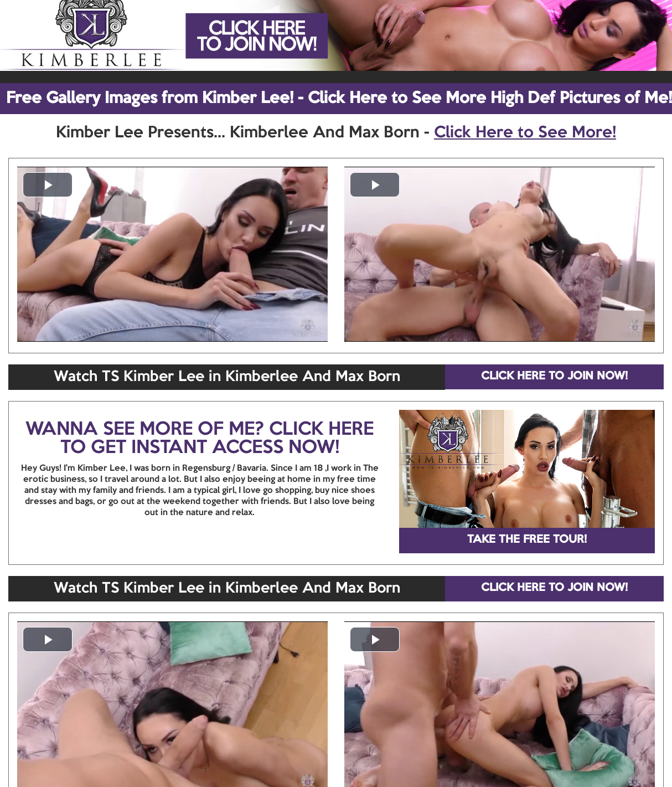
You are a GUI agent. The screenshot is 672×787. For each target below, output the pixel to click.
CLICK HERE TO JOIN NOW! (554, 377)
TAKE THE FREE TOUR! (527, 540)
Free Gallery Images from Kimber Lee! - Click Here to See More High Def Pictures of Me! (339, 99)
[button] (48, 185)
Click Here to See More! (525, 133)
